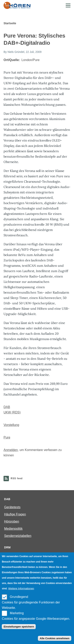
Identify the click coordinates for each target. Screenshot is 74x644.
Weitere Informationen (21, 588)
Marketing (17, 613)
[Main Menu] (68, 5)
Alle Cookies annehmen (54, 638)
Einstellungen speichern (19, 627)
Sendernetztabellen (18, 536)
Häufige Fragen (15, 514)
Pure (7, 437)
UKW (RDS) (12, 412)
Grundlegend (19, 597)
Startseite (10, 23)
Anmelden (11, 450)
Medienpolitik (13, 529)
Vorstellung (11, 425)
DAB (7, 407)
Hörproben (12, 521)
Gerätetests (12, 507)
